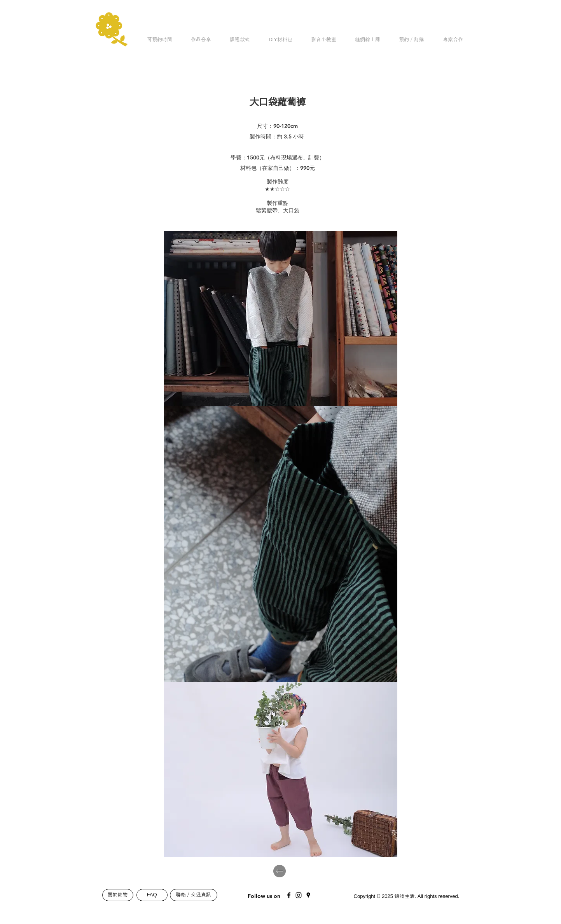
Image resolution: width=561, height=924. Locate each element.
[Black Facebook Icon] (289, 895)
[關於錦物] (118, 895)
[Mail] (339, 893)
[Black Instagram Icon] (299, 895)
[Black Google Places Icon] (308, 895)
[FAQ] (152, 895)
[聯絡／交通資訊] (194, 895)
